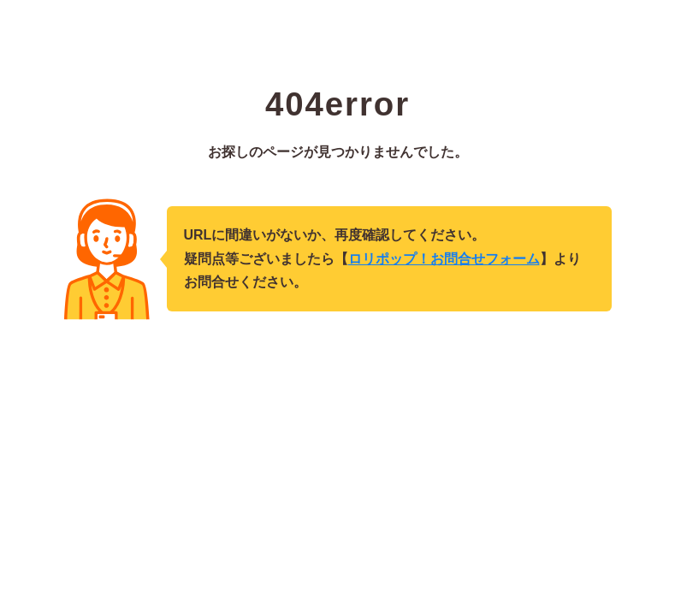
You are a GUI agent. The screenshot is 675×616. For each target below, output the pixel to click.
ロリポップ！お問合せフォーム (444, 259)
